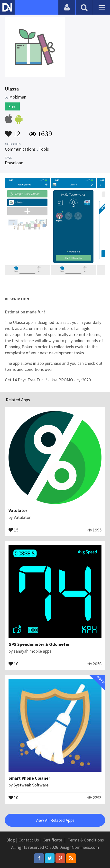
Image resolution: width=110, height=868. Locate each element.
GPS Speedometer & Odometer (39, 644)
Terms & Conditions (86, 840)
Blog (11, 840)
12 (13, 131)
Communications (20, 149)
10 (13, 797)
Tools (44, 149)
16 (13, 663)
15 (13, 530)
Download (14, 163)
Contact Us (29, 840)
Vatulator (18, 510)
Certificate (52, 840)
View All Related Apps (55, 820)
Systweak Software (31, 785)
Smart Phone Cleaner (29, 778)
